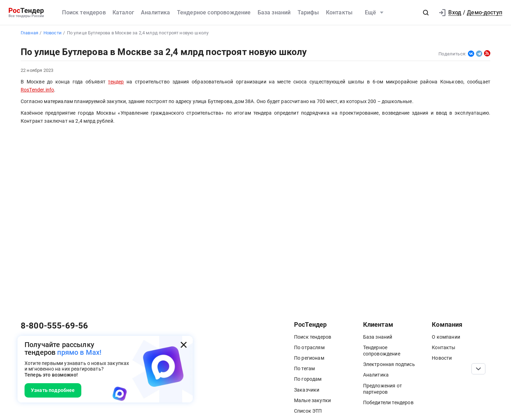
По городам (308, 379)
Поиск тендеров (84, 12)
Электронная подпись (389, 364)
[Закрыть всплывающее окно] (184, 345)
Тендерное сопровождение (214, 12)
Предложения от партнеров (383, 389)
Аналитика (155, 12)
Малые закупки (312, 400)
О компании (446, 337)
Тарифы (308, 12)
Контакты (339, 12)
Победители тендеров (388, 402)
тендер (116, 82)
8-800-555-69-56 (54, 326)
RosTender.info (37, 90)
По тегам (304, 368)
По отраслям (309, 347)
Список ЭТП (308, 411)
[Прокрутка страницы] (478, 369)
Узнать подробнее (53, 390)
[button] (426, 13)
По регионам (309, 358)
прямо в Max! (79, 352)
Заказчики (307, 390)
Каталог (123, 12)
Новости (442, 358)
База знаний (274, 12)
